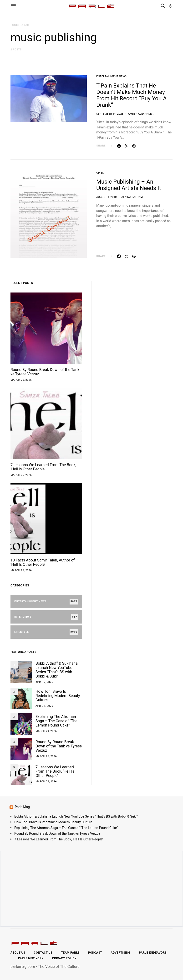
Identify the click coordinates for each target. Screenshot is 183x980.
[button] (171, 6)
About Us (18, 953)
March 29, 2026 (46, 731)
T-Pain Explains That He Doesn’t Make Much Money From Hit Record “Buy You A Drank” (132, 95)
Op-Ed (100, 173)
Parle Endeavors (153, 953)
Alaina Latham (132, 197)
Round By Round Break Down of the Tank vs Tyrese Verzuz (45, 372)
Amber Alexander (141, 114)
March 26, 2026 (21, 380)
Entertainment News (111, 76)
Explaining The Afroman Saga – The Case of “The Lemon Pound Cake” (56, 721)
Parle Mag (22, 807)
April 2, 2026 (44, 682)
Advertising (121, 953)
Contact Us (43, 953)
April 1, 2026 (44, 706)
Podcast (95, 953)
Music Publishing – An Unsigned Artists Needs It (129, 185)
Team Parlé (70, 953)
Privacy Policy (64, 958)
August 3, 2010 (107, 197)
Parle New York (31, 958)
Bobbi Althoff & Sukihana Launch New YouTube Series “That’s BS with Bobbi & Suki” (57, 670)
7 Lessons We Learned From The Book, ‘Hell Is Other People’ (43, 467)
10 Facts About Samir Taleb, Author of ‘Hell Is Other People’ (43, 562)
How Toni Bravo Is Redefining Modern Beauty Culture (58, 696)
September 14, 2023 (110, 114)
